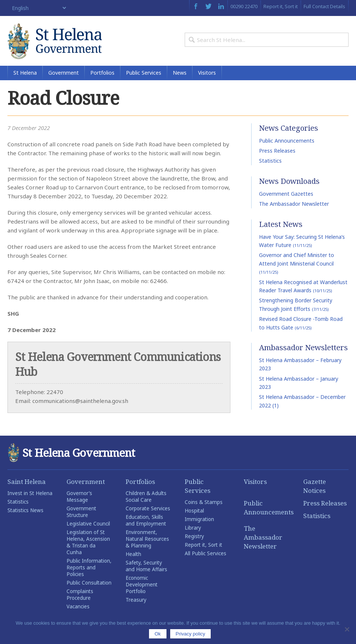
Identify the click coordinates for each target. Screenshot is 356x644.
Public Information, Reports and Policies (89, 569)
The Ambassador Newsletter (294, 205)
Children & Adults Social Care (146, 498)
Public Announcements (287, 142)
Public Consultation (89, 584)
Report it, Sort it (281, 6)
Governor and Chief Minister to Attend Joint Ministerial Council (297, 265)
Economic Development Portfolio (142, 586)
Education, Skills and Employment (146, 522)
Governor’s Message (79, 498)
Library (193, 529)
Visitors (207, 74)
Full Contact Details (324, 6)
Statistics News (25, 512)
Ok (158, 634)
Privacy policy (190, 634)
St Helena (25, 74)
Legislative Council (88, 525)
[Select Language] (37, 8)
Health (133, 556)
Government (64, 74)
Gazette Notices (315, 487)
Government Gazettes (286, 195)
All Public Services (205, 555)
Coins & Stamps (204, 504)
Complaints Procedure (80, 596)
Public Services (144, 74)
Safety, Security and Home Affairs (146, 567)
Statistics (270, 162)
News (180, 74)
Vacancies (78, 608)
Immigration (199, 521)
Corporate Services (148, 510)
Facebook (196, 6)
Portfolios (102, 74)
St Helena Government (56, 42)
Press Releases (277, 152)
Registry (194, 538)
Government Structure (81, 513)
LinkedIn (221, 6)
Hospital (194, 512)
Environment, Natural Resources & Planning (147, 540)
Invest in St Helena (30, 495)
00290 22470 (244, 6)
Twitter (208, 6)
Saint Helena (27, 483)
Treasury (136, 601)
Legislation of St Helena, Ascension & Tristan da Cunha (88, 544)
